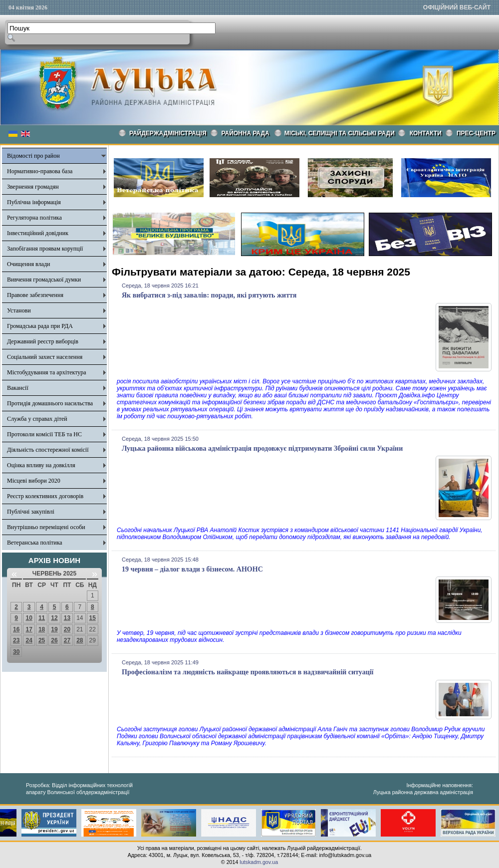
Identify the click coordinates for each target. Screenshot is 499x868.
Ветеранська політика (35, 543)
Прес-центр (476, 133)
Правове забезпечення (35, 295)
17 (29, 629)
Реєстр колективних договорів (45, 496)
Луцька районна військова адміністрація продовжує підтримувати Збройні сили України (262, 448)
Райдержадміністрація (168, 133)
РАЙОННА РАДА (246, 133)
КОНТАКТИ (426, 133)
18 (42, 629)
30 (16, 652)
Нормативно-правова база (40, 171)
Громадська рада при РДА (40, 326)
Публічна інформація (34, 202)
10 (29, 618)
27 (67, 640)
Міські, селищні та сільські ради (340, 133)
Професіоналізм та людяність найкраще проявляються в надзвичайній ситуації (248, 672)
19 (54, 629)
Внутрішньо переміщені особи (46, 527)
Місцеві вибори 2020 (34, 481)
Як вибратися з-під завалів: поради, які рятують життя (209, 295)
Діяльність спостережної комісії (48, 450)
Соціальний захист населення (45, 357)
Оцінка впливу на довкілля (41, 465)
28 (80, 640)
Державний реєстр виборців (43, 341)
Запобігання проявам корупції (45, 249)
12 (54, 618)
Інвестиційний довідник (38, 233)
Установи (19, 310)
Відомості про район (33, 156)
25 (42, 640)
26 (54, 640)
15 (93, 618)
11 (42, 618)
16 (16, 629)
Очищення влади (28, 264)
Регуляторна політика (34, 218)
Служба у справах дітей (37, 419)
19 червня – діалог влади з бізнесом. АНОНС (192, 569)
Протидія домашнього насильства (50, 403)
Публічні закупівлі (31, 512)
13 (67, 618)
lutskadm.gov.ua (259, 862)
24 (29, 640)
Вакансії (18, 388)
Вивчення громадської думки (44, 280)
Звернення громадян (33, 187)
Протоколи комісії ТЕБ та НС (44, 434)
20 (67, 629)
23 (16, 640)
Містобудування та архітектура (47, 372)
